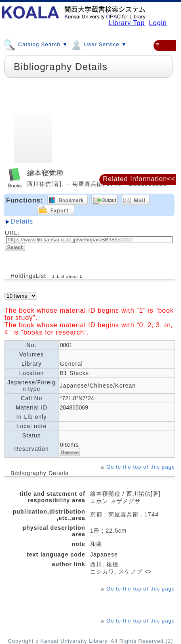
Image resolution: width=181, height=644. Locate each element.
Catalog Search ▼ (36, 44)
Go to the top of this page (141, 467)
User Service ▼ (98, 44)
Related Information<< (139, 179)
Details (22, 221)
